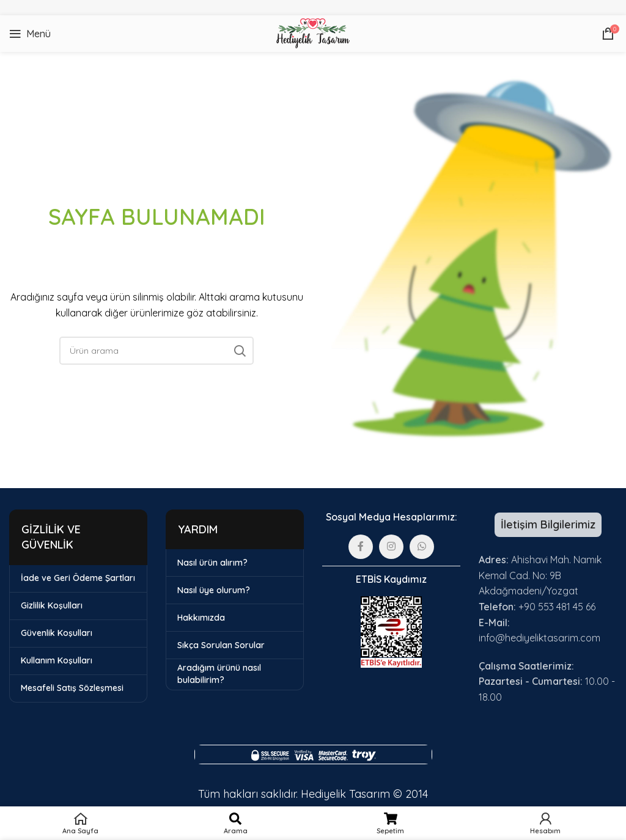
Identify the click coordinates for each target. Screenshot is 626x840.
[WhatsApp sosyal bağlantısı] (422, 547)
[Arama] (156, 351)
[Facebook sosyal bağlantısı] (361, 547)
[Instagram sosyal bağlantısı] (391, 547)
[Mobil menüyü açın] (30, 34)
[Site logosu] (313, 32)
